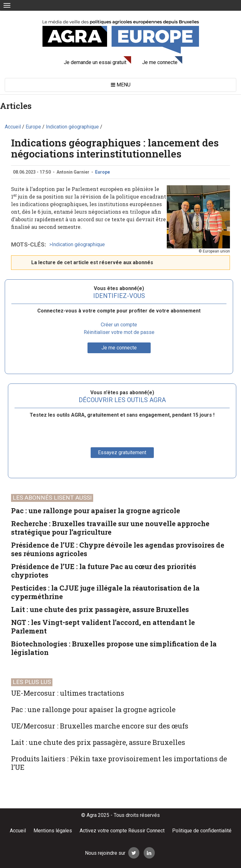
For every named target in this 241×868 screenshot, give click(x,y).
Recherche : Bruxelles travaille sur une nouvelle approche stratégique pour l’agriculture (110, 528)
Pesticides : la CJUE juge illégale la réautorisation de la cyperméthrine (105, 592)
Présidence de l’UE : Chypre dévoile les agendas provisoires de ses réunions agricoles (118, 549)
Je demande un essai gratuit (95, 62)
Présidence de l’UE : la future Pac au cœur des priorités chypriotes (104, 571)
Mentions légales (53, 831)
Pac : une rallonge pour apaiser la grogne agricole (96, 511)
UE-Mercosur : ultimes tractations (68, 693)
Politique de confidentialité (202, 831)
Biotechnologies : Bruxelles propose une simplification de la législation (114, 648)
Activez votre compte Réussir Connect (122, 831)
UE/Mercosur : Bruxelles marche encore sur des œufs (100, 726)
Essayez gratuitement (122, 452)
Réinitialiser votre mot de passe (119, 332)
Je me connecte (160, 62)
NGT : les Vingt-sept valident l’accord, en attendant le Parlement (103, 627)
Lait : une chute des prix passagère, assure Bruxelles (100, 609)
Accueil (18, 831)
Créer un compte (119, 325)
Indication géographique (78, 244)
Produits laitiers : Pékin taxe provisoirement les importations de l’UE (119, 763)
